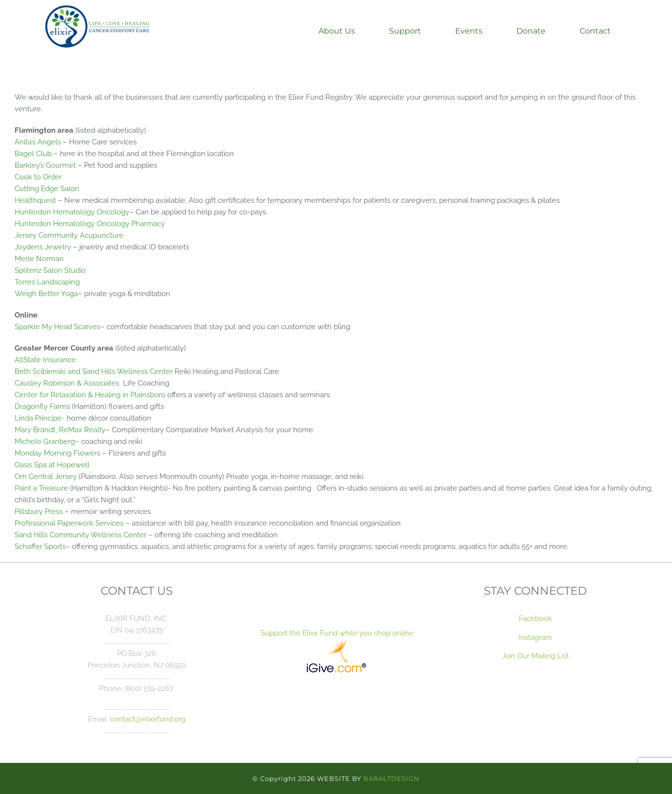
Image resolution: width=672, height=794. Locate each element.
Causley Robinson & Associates (67, 383)
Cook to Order (38, 177)
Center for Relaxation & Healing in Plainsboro (90, 395)
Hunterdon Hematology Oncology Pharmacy (90, 223)
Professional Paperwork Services (69, 523)
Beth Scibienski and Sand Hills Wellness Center (94, 371)
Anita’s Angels (38, 142)
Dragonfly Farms (42, 406)
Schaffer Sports (40, 546)
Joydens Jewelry (43, 247)
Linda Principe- (40, 418)
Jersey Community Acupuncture (69, 235)
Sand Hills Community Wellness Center (80, 535)
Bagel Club (33, 153)
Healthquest (35, 200)
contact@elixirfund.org (148, 719)
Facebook (535, 618)
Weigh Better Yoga (46, 293)
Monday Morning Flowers (57, 453)
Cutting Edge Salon (47, 188)
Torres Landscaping (47, 282)
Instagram (535, 637)
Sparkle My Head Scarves (57, 326)
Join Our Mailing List (535, 656)
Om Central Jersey (46, 476)
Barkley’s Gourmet (46, 165)
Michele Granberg (45, 441)
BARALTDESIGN (391, 778)
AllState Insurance (45, 360)
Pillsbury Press (39, 511)
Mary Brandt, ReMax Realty (60, 430)
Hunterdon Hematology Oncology (72, 212)
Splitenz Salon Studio (50, 270)
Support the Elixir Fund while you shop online (336, 633)
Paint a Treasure (41, 488)
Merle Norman (39, 258)
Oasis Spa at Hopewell (52, 465)
